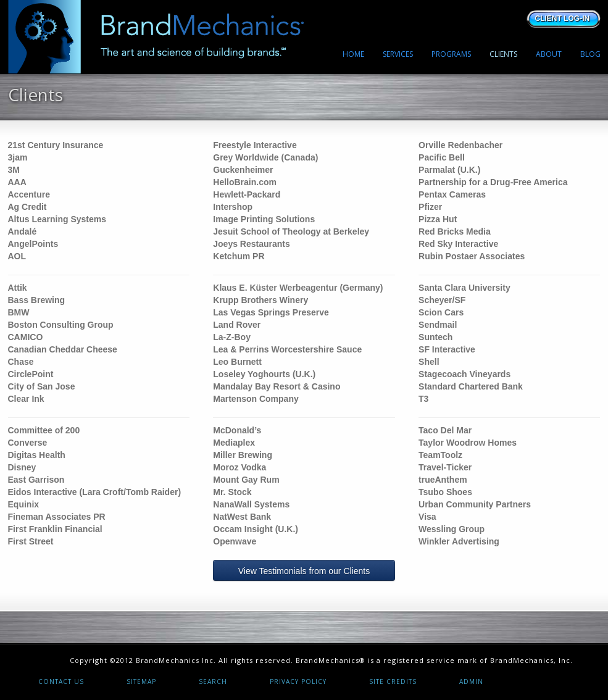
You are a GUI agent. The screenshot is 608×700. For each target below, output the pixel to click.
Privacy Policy (298, 681)
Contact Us (61, 681)
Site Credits (393, 681)
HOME (353, 54)
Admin (471, 681)
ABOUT (549, 54)
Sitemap (141, 681)
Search (213, 681)
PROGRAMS (451, 54)
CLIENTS (503, 54)
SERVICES (398, 54)
